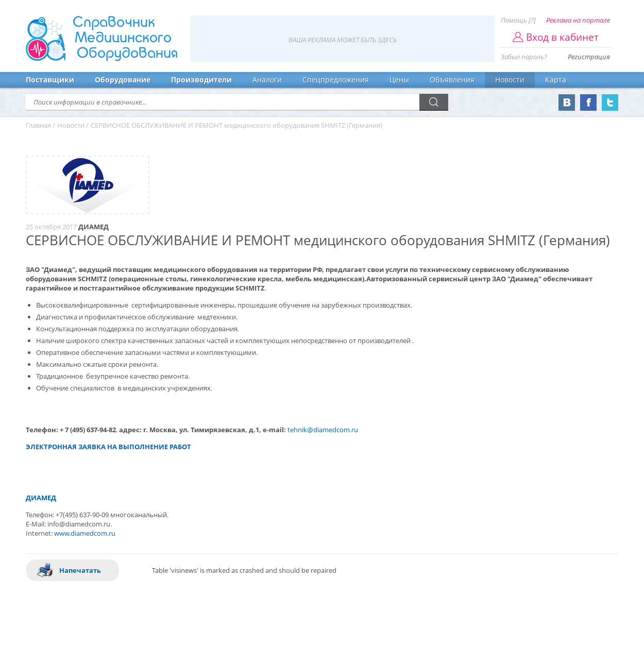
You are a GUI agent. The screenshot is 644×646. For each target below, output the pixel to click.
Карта (556, 80)
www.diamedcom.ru (85, 533)
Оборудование (123, 80)
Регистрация (589, 57)
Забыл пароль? (524, 57)
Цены (399, 80)
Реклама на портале (578, 20)
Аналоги (267, 80)
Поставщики (50, 80)
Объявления (452, 80)
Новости (510, 80)
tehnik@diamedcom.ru (323, 430)
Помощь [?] (518, 20)
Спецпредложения (336, 80)
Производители (201, 80)
